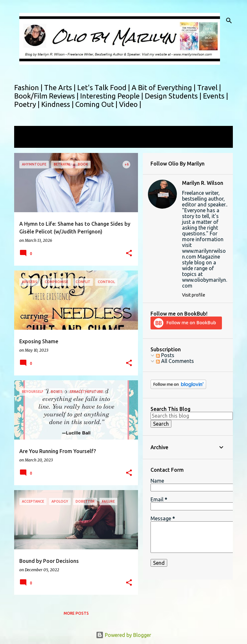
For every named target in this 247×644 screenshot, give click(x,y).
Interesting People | (112, 96)
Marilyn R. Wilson (203, 183)
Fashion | (29, 87)
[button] (129, 254)
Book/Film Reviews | (47, 96)
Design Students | (174, 96)
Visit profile (194, 295)
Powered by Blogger (123, 635)
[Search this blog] (192, 416)
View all (28, 142)
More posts (76, 613)
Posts (165, 355)
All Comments (175, 361)
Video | (130, 104)
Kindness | (58, 104)
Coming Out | (97, 104)
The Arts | (61, 87)
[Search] (229, 21)
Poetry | (28, 104)
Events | (215, 96)
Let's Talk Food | (104, 87)
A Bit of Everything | (164, 87)
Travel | (209, 87)
